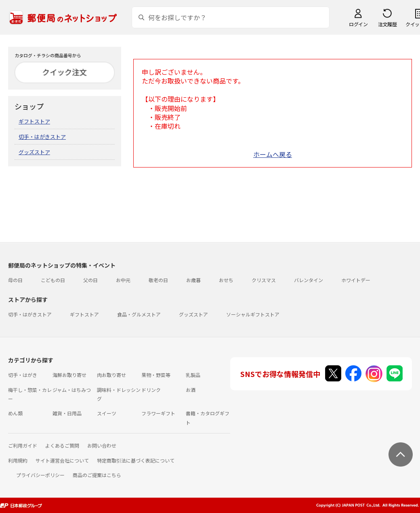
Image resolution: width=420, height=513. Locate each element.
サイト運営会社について (62, 460)
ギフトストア (34, 121)
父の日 (90, 280)
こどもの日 (53, 280)
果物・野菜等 (156, 375)
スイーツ (107, 413)
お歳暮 (193, 280)
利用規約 (18, 460)
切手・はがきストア (42, 137)
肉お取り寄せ (111, 375)
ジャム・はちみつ (72, 390)
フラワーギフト (158, 413)
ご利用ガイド (23, 445)
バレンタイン (309, 280)
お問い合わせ (102, 445)
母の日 (15, 280)
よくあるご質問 (62, 445)
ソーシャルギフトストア (253, 314)
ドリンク (151, 390)
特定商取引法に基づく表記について (136, 460)
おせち (226, 280)
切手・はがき (23, 375)
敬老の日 (158, 280)
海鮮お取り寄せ (69, 375)
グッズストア (34, 152)
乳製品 (193, 375)
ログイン (358, 24)
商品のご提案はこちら (97, 475)
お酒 (191, 390)
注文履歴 (387, 24)
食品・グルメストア (139, 314)
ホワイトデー (356, 280)
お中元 (123, 280)
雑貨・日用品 (67, 413)
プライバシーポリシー (40, 475)
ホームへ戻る (273, 154)
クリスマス (264, 280)
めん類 (15, 413)
